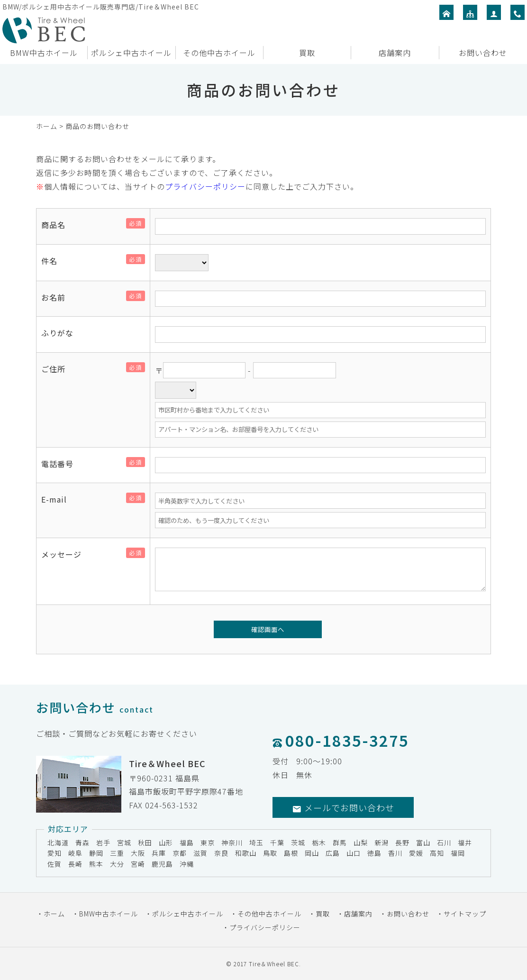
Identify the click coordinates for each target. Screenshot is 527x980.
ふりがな (57, 333)
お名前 (57, 297)
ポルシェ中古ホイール (131, 53)
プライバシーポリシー (205, 186)
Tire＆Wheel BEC (274, 964)
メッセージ (65, 554)
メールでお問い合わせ (343, 807)
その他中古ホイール (219, 53)
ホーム (47, 126)
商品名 (57, 225)
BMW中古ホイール (44, 53)
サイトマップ (465, 914)
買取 (307, 53)
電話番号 (61, 464)
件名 (53, 261)
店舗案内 (395, 53)
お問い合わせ (483, 53)
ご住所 (57, 369)
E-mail (58, 499)
